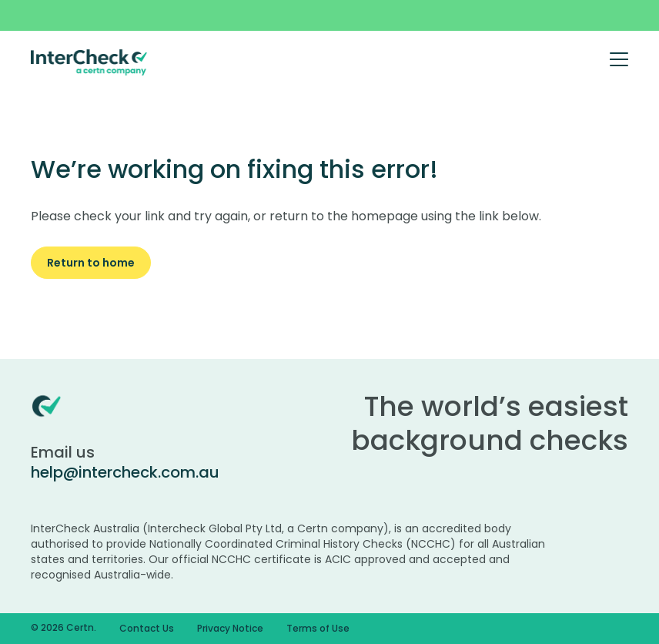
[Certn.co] (89, 62)
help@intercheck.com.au (125, 472)
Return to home (91, 263)
